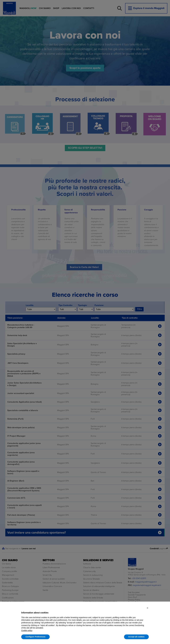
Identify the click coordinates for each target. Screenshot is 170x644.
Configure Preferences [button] (35, 637)
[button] (147, 608)
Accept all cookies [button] (136, 637)
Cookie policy (27, 630)
